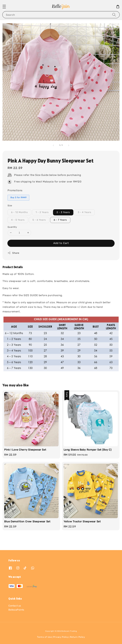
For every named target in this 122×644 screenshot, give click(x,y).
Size (10, 206)
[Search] (114, 15)
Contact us (15, 606)
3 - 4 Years (84, 212)
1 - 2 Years (42, 212)
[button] (4, 7)
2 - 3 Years (63, 212)
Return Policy (77, 637)
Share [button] (13, 253)
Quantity (12, 227)
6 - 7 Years (60, 220)
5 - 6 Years (39, 220)
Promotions (15, 190)
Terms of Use (44, 637)
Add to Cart (61, 243)
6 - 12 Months (19, 212)
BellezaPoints (16, 610)
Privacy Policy (61, 637)
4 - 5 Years (18, 220)
